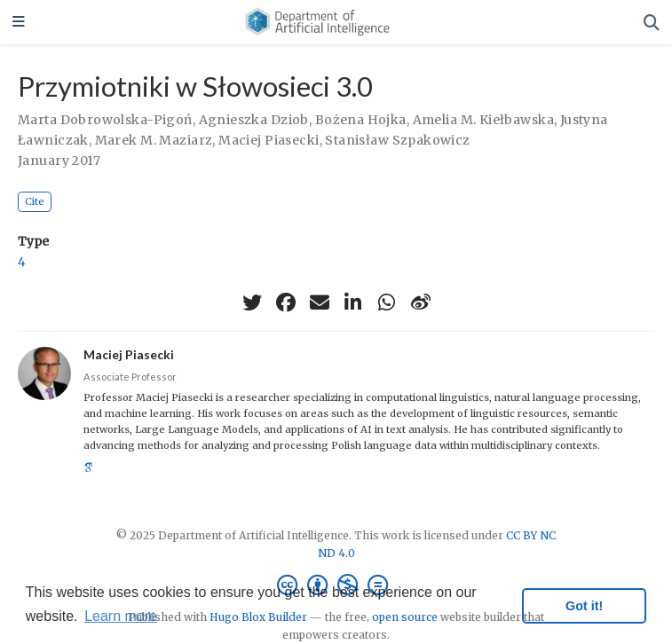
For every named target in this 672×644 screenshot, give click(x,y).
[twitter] (252, 302)
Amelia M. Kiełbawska (483, 120)
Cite (35, 201)
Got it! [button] (584, 606)
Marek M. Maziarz (154, 140)
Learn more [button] (121, 616)
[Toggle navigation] (19, 23)
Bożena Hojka (361, 120)
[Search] (652, 23)
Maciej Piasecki (269, 140)
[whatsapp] (387, 302)
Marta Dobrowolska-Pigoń (105, 120)
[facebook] (286, 302)
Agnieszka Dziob (254, 120)
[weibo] (421, 302)
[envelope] (320, 302)
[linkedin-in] (353, 302)
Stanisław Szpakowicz (397, 140)
